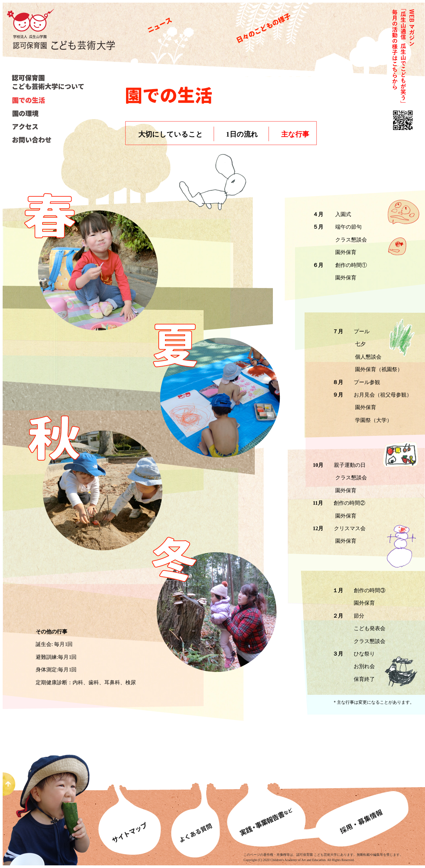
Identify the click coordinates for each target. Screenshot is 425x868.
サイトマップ (131, 808)
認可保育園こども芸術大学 (65, 40)
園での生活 (48, 100)
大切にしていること (171, 134)
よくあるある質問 (195, 808)
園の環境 (48, 113)
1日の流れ (242, 134)
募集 (369, 808)
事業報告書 (268, 808)
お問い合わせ (48, 140)
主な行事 (295, 134)
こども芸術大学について (49, 82)
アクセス (48, 127)
